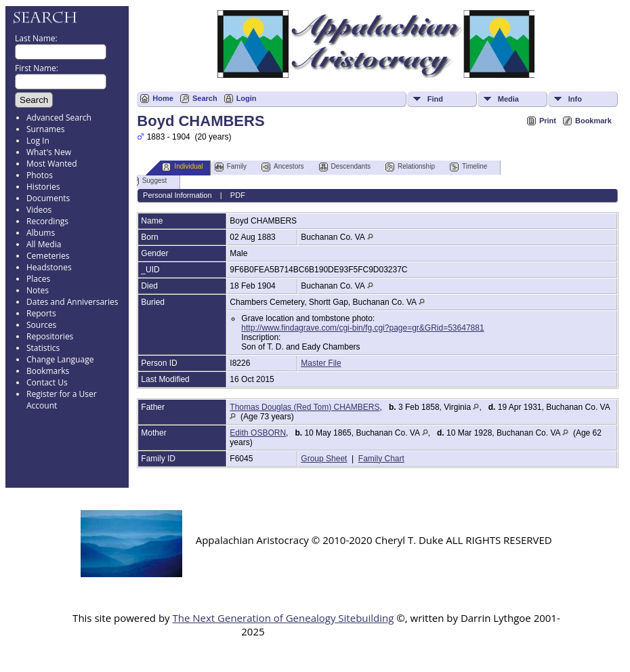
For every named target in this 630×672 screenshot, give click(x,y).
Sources (41, 325)
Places (38, 279)
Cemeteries (48, 256)
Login (247, 98)
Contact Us (47, 382)
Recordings (47, 221)
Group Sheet (324, 459)
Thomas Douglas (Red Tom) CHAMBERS (304, 407)
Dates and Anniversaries (72, 302)
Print (548, 121)
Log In (38, 141)
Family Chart (381, 459)
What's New (49, 152)
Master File (321, 363)
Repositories (50, 336)
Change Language (60, 359)
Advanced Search (59, 118)
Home (163, 98)
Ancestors (282, 167)
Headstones (49, 267)
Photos (40, 175)
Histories (43, 187)
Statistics (43, 348)
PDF (238, 195)
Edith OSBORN (258, 433)
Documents (48, 198)
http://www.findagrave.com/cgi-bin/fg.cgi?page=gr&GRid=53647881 (362, 328)
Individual (182, 167)
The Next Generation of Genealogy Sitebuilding (283, 618)
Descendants (345, 167)
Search (205, 98)
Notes (38, 290)
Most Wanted (52, 164)
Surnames (45, 129)
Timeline (468, 167)
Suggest (149, 181)
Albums (41, 233)
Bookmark (593, 121)
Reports (41, 313)
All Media (44, 244)
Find (435, 99)
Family (231, 167)
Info (575, 99)
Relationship (410, 167)
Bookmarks (48, 371)
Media (508, 99)
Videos (39, 210)
